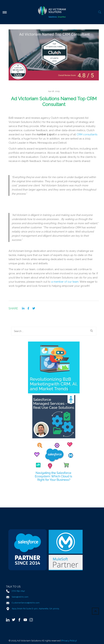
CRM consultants (87, 134)
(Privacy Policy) (69, 641)
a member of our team (65, 282)
